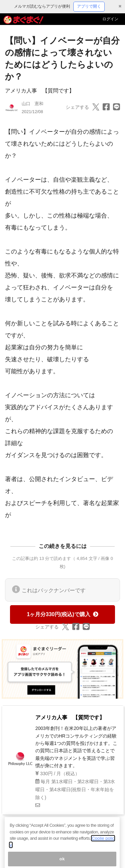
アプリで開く (89, 6)
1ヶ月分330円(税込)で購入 (62, 614)
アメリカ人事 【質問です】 (40, 91)
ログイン (110, 19)
